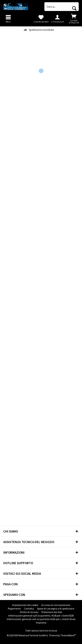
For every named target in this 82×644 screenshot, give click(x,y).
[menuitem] (74, 19)
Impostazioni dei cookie (25, 605)
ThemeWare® (68, 635)
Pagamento (14, 608)
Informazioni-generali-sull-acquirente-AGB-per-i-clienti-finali (41, 619)
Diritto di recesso (29, 612)
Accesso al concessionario (56, 605)
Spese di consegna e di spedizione (56, 608)
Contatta (29, 608)
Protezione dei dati (52, 612)
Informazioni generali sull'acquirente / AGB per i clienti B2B (41, 616)
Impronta (41, 623)
